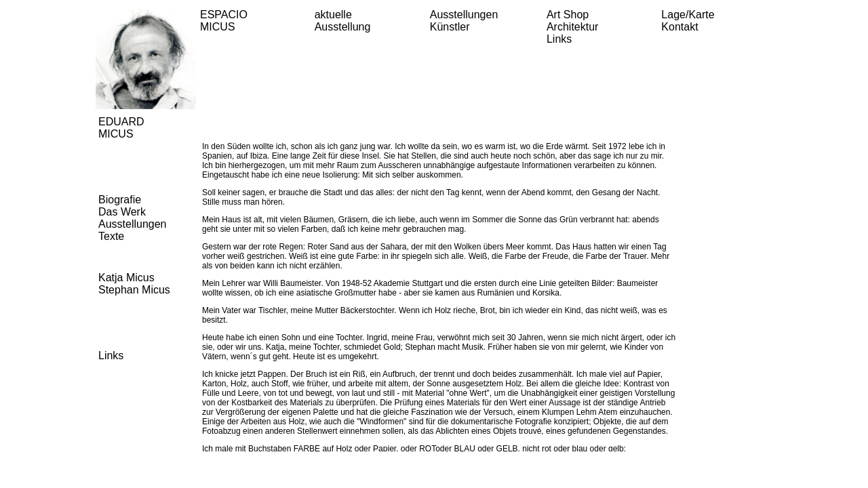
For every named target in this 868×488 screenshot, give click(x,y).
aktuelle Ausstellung (343, 21)
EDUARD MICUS (121, 128)
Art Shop (568, 15)
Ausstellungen (464, 15)
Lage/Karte (688, 15)
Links (559, 39)
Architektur (572, 27)
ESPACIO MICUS (224, 21)
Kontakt (679, 27)
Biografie (120, 200)
